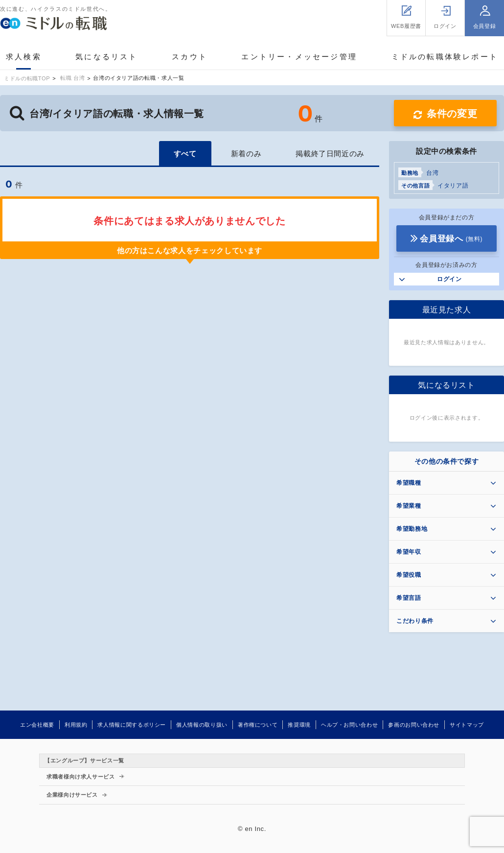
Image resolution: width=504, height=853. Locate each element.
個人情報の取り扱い (202, 725)
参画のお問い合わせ (414, 725)
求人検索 (24, 57)
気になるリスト (106, 57)
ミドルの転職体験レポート (445, 57)
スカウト (190, 57)
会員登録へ (451, 239)
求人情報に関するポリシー (132, 725)
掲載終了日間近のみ (330, 154)
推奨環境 (299, 725)
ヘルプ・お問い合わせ (349, 725)
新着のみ (246, 154)
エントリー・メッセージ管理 (299, 57)
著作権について (258, 725)
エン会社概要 (37, 725)
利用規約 (76, 725)
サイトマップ (467, 725)
